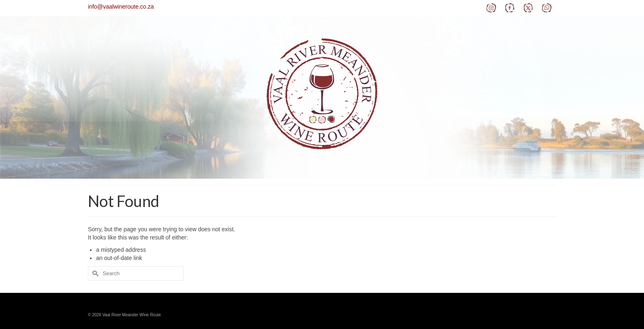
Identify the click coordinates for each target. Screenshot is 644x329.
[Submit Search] (94, 273)
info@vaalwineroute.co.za (121, 7)
